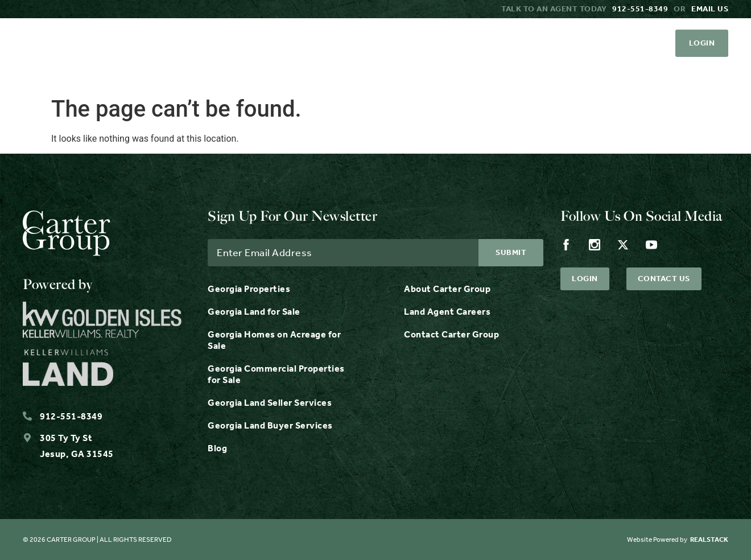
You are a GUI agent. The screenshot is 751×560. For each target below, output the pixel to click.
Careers (631, 74)
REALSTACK (709, 540)
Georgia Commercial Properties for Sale (276, 374)
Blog (217, 448)
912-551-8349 (640, 9)
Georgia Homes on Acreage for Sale (274, 340)
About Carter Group (447, 289)
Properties (297, 74)
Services (391, 74)
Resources (486, 74)
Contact (703, 74)
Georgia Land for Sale (254, 312)
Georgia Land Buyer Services (270, 425)
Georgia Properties (249, 289)
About (566, 74)
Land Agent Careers (447, 312)
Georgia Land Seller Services (270, 403)
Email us (710, 9)
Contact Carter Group (451, 334)
